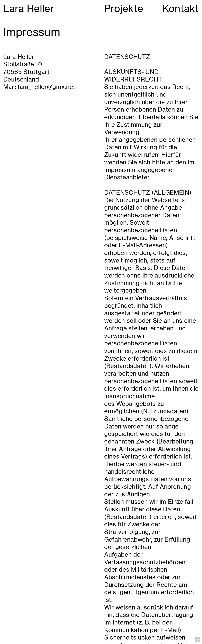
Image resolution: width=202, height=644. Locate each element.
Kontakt (181, 9)
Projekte (124, 9)
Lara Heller (29, 9)
